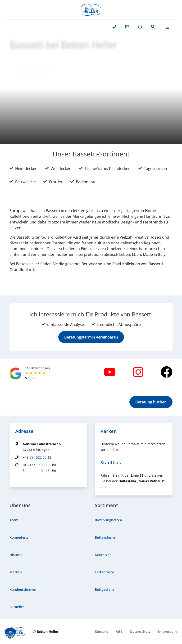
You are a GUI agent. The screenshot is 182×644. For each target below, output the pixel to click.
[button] (31, 72)
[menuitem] (48, 520)
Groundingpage (28, 479)
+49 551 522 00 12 (37, 457)
